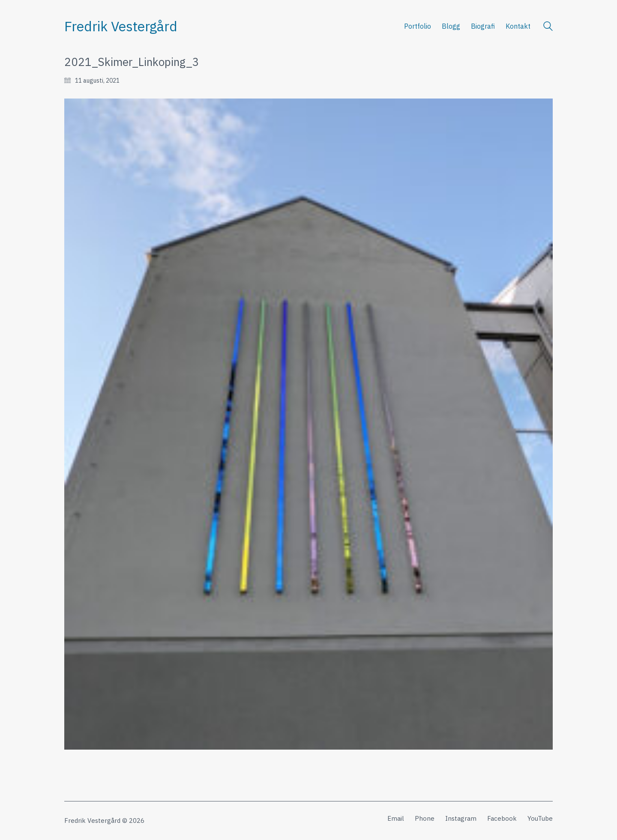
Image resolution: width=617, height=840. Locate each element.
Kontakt (518, 26)
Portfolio (418, 26)
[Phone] (425, 819)
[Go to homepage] (121, 26)
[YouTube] (540, 819)
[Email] (396, 819)
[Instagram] (461, 819)
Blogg (451, 26)
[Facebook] (502, 819)
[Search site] (548, 27)
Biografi (483, 26)
